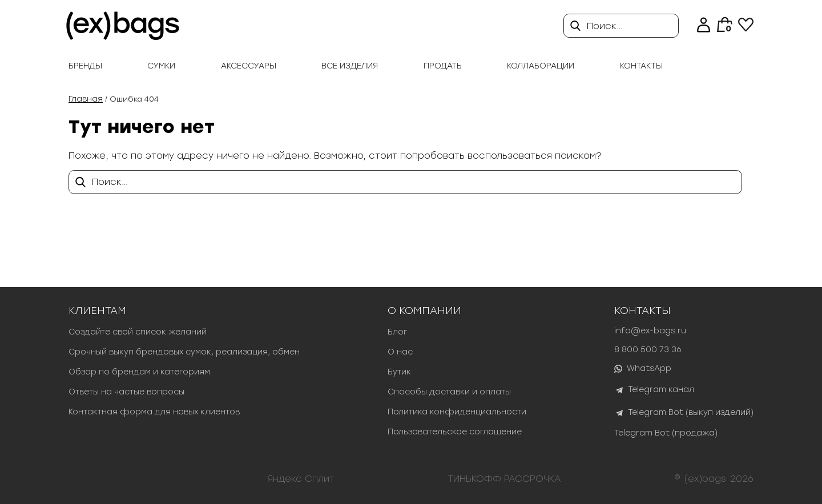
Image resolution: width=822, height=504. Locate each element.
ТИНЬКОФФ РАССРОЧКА (505, 479)
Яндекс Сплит (301, 479)
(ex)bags (705, 479)
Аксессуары (249, 66)
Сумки (161, 66)
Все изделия (350, 66)
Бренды (85, 66)
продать (443, 66)
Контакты (641, 66)
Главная (86, 99)
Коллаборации (541, 66)
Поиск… (605, 26)
